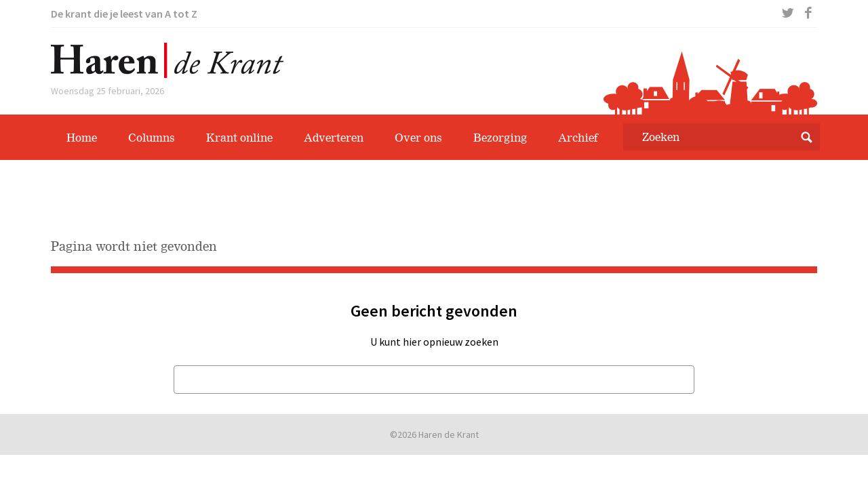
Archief (578, 138)
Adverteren (334, 138)
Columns (152, 138)
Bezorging (500, 138)
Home (82, 138)
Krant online (239, 138)
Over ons (418, 138)
